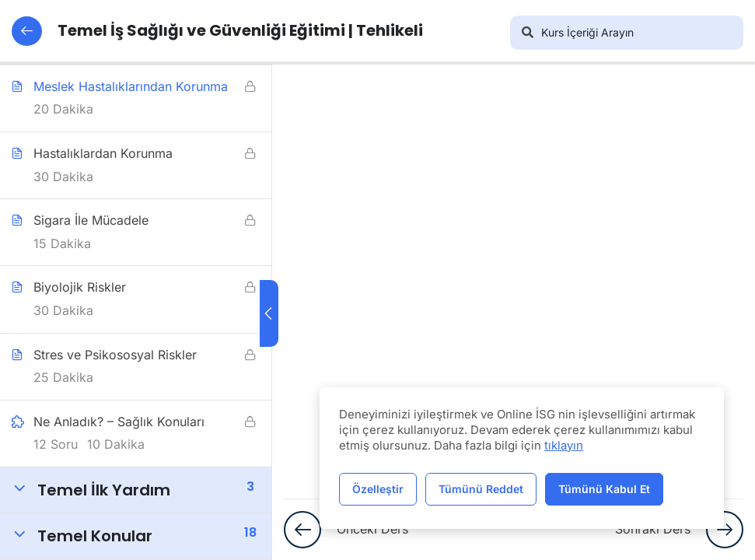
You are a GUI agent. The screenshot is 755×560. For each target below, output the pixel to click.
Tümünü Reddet (481, 489)
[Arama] (527, 33)
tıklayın (564, 445)
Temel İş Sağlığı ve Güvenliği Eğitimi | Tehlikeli (217, 31)
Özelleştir (378, 489)
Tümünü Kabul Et (604, 489)
